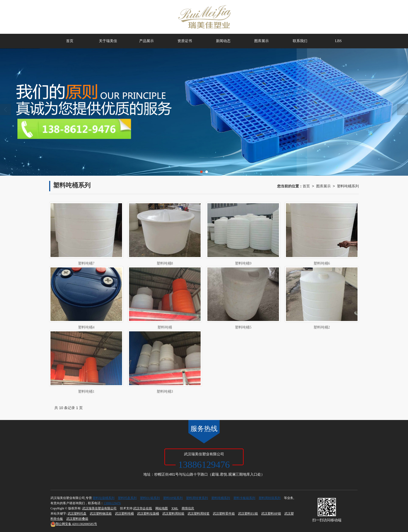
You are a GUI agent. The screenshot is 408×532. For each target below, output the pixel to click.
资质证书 (185, 41)
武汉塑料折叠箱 (77, 519)
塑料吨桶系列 (348, 186)
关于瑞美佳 (108, 41)
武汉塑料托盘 (77, 514)
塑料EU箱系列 (150, 498)
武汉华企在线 (143, 508)
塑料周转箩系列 (197, 498)
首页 (70, 41)
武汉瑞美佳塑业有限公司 (99, 508)
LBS (338, 41)
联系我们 (300, 41)
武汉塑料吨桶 (124, 514)
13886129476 (112, 503)
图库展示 (262, 41)
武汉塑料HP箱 (271, 514)
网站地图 (162, 508)
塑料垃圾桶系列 (104, 498)
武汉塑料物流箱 (101, 514)
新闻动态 (223, 41)
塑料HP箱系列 (173, 498)
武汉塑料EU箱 (248, 514)
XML (175, 508)
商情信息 (188, 508)
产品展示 (146, 41)
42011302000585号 (74, 524)
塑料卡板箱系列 (244, 498)
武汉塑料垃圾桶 (148, 514)
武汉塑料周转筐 (199, 514)
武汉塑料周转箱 (173, 514)
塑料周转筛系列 (270, 498)
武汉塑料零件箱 (224, 514)
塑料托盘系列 (127, 498)
